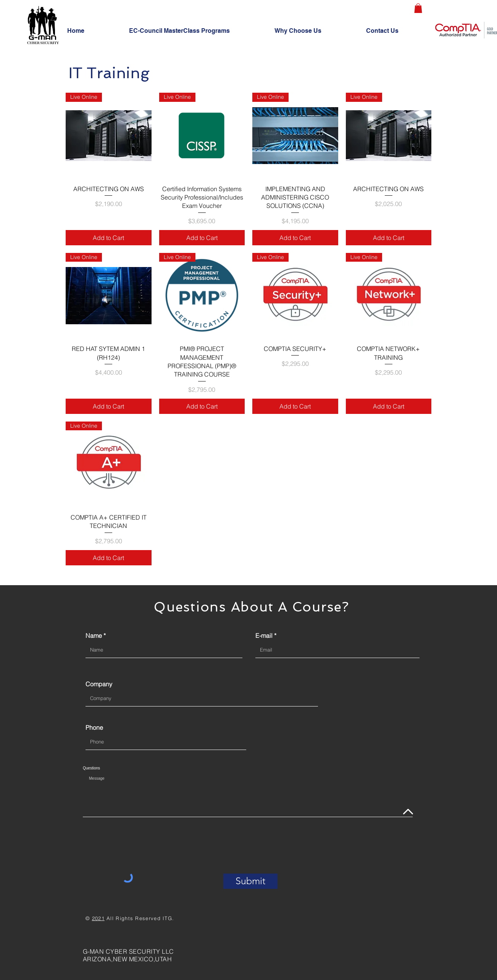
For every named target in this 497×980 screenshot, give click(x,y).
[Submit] (250, 881)
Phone (94, 727)
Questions (91, 768)
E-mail (264, 636)
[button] (418, 8)
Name (94, 636)
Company (99, 684)
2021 (98, 918)
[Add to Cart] (109, 238)
